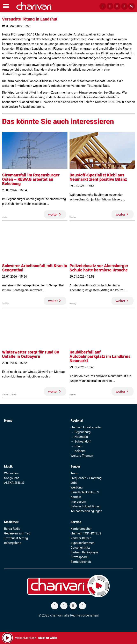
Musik (8, 467)
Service (76, 522)
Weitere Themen (82, 456)
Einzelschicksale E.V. (85, 492)
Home (8, 421)
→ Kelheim (78, 451)
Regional (77, 421)
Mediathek (11, 522)
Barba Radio (12, 529)
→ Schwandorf (81, 442)
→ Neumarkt (79, 437)
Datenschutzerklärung (85, 506)
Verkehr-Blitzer (81, 538)
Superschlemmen (82, 543)
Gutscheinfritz (80, 548)
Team (74, 473)
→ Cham (77, 446)
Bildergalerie (13, 543)
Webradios (11, 473)
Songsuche (12, 478)
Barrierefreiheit (81, 562)
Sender (75, 467)
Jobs (74, 483)
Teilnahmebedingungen (86, 511)
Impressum (78, 502)
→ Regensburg (81, 432)
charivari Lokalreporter (86, 427)
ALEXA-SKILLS (14, 483)
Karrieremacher (81, 529)
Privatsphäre (79, 557)
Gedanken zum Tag (17, 533)
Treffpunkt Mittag (16, 538)
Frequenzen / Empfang (86, 478)
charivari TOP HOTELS (86, 533)
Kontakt (76, 497)
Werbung (77, 487)
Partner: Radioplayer (84, 552)
